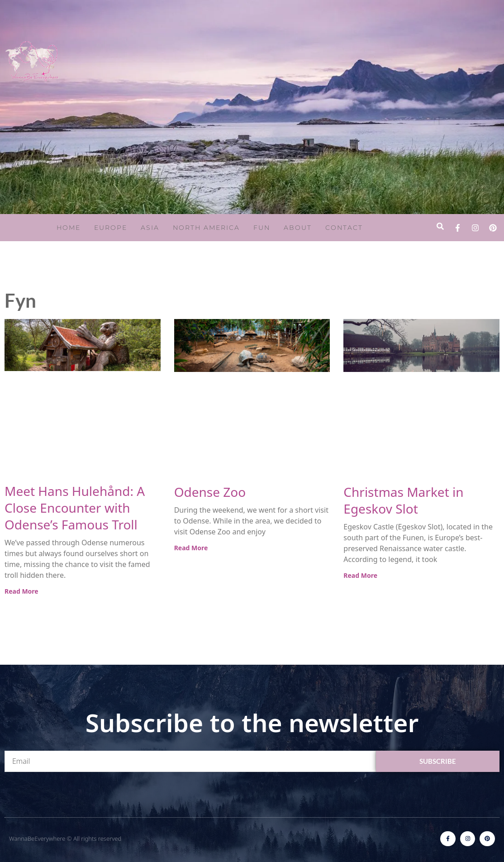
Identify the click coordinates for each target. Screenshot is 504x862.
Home (69, 228)
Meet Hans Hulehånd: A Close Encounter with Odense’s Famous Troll (75, 508)
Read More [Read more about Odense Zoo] (191, 548)
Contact (344, 228)
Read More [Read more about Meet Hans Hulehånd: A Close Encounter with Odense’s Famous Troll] (21, 591)
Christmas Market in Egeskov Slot (403, 500)
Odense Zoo (210, 492)
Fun (262, 228)
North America (206, 228)
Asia (150, 228)
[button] (440, 226)
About (298, 228)
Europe (111, 228)
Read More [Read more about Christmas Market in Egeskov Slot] (360, 575)
